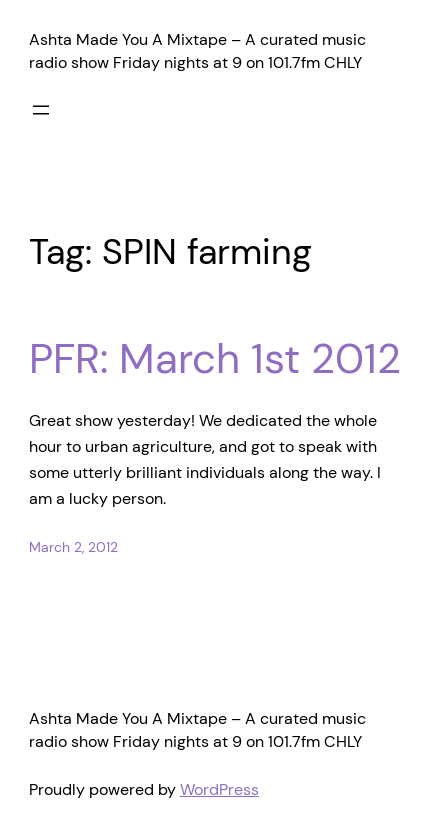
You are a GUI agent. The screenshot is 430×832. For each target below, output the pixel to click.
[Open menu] (41, 110)
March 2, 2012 (73, 547)
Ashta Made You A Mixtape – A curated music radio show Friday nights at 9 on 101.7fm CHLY (197, 51)
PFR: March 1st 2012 (215, 359)
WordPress (219, 789)
